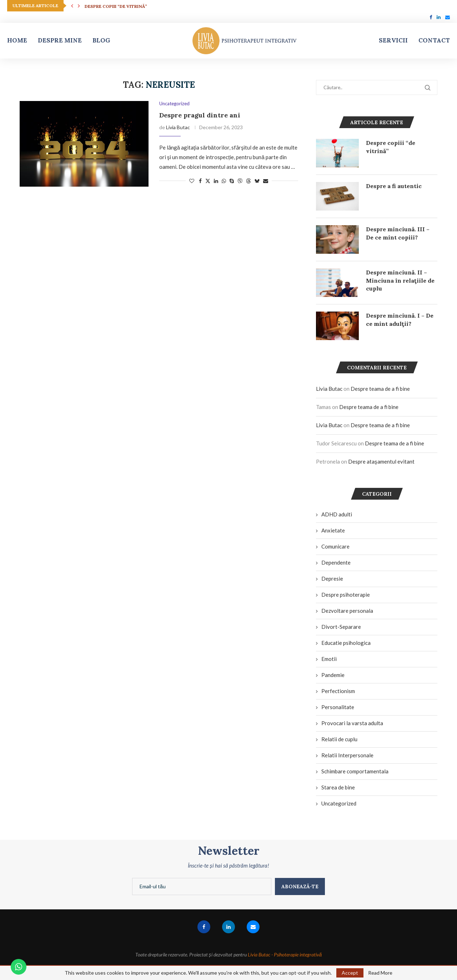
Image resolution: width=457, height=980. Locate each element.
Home (17, 40)
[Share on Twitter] (208, 181)
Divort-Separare (341, 627)
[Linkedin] (439, 17)
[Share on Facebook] (200, 181)
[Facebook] (431, 17)
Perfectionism (338, 691)
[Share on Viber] (240, 181)
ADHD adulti (337, 514)
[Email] (448, 17)
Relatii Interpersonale (347, 755)
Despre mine (60, 40)
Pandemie (333, 675)
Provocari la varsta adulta (352, 723)
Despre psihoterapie (346, 595)
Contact (434, 40)
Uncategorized (339, 803)
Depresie (332, 579)
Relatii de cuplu (339, 739)
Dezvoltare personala (347, 611)
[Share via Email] (266, 181)
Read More (380, 973)
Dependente (336, 562)
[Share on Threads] (248, 181)
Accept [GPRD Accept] (350, 973)
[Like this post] (192, 181)
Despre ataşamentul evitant (381, 461)
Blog (101, 40)
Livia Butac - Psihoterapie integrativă (285, 954)
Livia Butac (178, 127)
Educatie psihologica (346, 643)
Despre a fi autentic (394, 186)
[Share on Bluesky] (257, 181)
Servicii (393, 40)
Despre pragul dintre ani (200, 115)
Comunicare (335, 546)
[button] (72, 6)
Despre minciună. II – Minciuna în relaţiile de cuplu (400, 280)
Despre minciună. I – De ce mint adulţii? (400, 319)
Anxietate (333, 530)
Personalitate (338, 707)
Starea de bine (338, 787)
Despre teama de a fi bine (380, 389)
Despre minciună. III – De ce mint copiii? (398, 233)
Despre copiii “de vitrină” (116, 6)
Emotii (329, 659)
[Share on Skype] (232, 181)
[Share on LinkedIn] (216, 181)
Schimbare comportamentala (355, 771)
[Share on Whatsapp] (224, 181)
